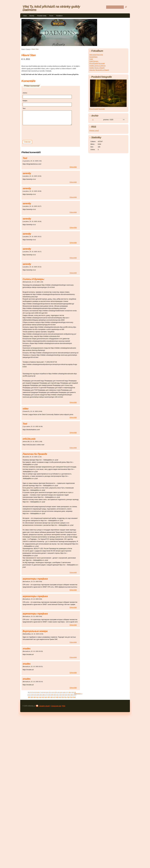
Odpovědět (73, 167)
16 (64, 692)
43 (43, 697)
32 (60, 695)
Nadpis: (25, 101)
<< (93, 120)
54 (74, 697)
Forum (51, 16)
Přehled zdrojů (94, 131)
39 (32, 697)
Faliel (91, 59)
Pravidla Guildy (42, 16)
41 (37, 697)
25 (41, 695)
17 (66, 692)
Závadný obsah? (45, 706)
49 (60, 697)
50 (63, 697)
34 (66, 695)
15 (61, 692)
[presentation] (41, 132)
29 (52, 695)
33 (63, 695)
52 (68, 697)
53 (71, 697)
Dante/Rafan (94, 57)
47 (54, 697)
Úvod (25, 16)
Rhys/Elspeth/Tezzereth (97, 63)
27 (46, 695)
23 (35, 695)
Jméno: (25, 93)
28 (49, 695)
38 (29, 697)
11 (50, 692)
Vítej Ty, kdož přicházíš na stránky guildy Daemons (51, 8)
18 (69, 692)
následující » (78, 694)
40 (35, 697)
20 (75, 692)
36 (72, 695)
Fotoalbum (59, 16)
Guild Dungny (94, 61)
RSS (64, 706)
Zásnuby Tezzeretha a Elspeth (99, 70)
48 (57, 697)
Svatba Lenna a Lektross (98, 66)
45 (49, 697)
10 (47, 692)
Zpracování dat (56, 706)
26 (43, 695)
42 (40, 697)
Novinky (32, 16)
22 (32, 695)
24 (38, 695)
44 (46, 697)
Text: (24, 108)
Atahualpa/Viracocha (96, 55)
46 (51, 697)
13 (55, 692)
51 (65, 697)
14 (58, 692)
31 (57, 695)
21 (29, 695)
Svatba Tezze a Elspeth (97, 68)
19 (72, 692)
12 (52, 692)
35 (69, 695)
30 (55, 695)
